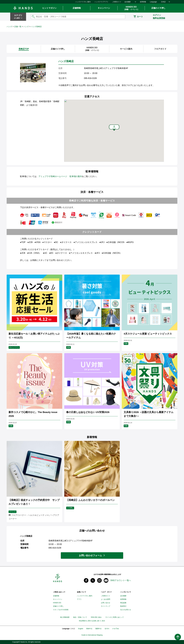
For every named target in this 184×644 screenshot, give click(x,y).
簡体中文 (89, 629)
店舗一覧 (18, 27)
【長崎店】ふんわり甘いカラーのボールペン (90, 500)
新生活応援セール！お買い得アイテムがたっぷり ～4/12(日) (34, 336)
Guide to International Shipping (92, 635)
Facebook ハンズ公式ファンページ (86, 580)
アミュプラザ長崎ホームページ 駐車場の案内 (60, 176)
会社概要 (128, 2)
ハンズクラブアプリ (101, 2)
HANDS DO (131, 8)
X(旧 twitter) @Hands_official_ (93, 580)
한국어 (107, 629)
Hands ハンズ (23, 8)
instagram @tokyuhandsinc (99, 580)
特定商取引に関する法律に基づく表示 (92, 621)
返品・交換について (80, 617)
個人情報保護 (65, 617)
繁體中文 (99, 629)
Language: (154, 2)
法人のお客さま (126, 610)
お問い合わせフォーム (90, 555)
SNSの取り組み (96, 617)
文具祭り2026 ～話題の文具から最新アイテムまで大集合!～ (149, 414)
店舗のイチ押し (158, 8)
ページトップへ (178, 637)
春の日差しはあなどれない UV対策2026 (88, 412)
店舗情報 (77, 8)
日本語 (163, 2)
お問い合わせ (106, 603)
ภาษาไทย (116, 629)
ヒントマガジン (49, 8)
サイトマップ (106, 606)
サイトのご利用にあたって (115, 617)
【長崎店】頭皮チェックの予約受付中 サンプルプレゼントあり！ (34, 502)
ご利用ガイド (117, 2)
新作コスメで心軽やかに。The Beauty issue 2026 (33, 414)
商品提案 (123, 603)
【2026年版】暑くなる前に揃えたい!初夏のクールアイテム (91, 336)
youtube (106, 580)
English (81, 629)
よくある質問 (106, 599)
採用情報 (143, 2)
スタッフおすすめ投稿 (61, 610)
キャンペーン (104, 8)
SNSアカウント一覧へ (121, 580)
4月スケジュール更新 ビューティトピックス (148, 334)
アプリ (79, 599)
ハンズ (9, 27)
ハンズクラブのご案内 (83, 2)
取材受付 (123, 606)
